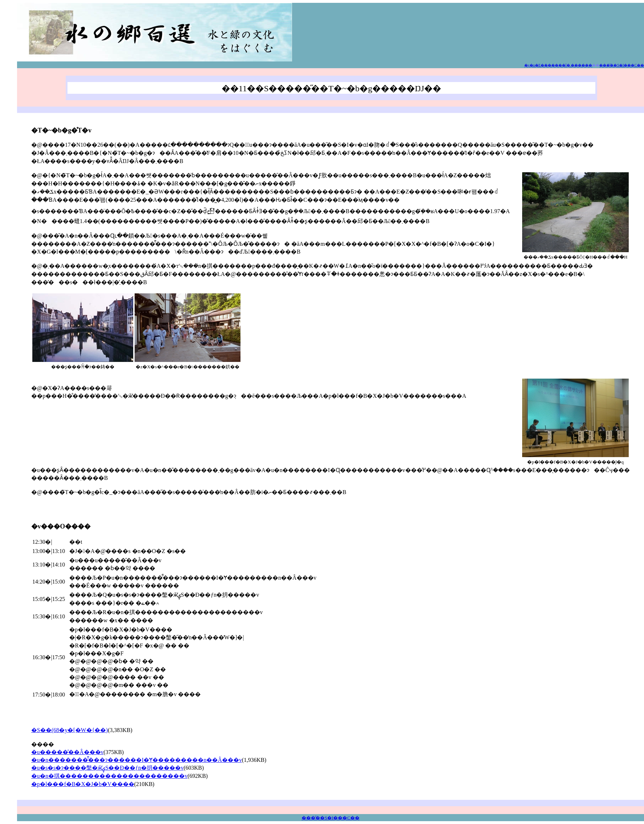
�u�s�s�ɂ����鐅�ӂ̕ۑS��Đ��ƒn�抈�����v (107, 768)
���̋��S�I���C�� (331, 818)
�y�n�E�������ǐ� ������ (558, 65)
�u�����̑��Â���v (67, 752)
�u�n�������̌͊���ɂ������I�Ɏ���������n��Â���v (137, 760)
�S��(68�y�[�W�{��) (70, 730)
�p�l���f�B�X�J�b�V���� (83, 784)
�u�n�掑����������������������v (109, 776)
